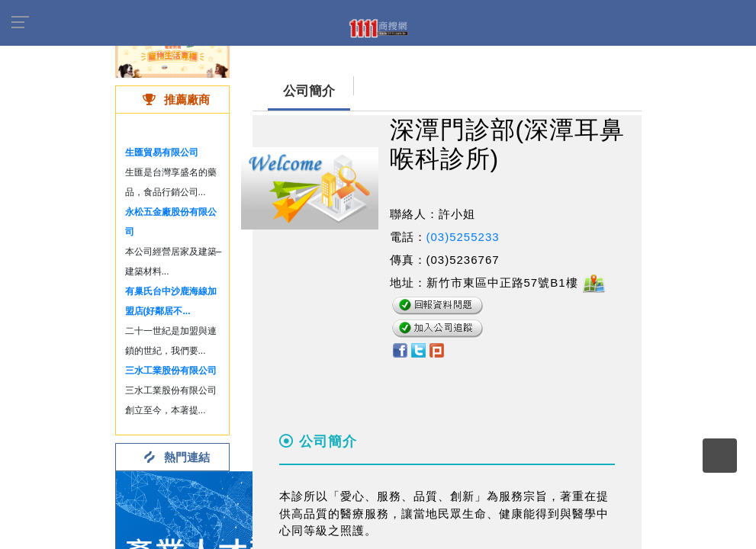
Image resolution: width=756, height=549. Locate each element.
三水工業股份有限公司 (171, 371)
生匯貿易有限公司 (162, 152)
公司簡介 (309, 91)
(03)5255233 (463, 237)
